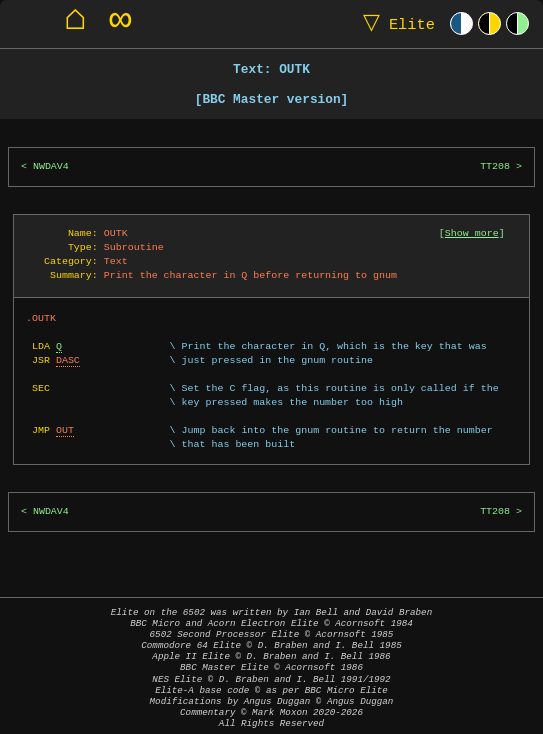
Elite (394, 23)
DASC (68, 360)
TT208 (495, 166)
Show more (472, 233)
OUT (65, 430)
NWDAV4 (51, 166)
